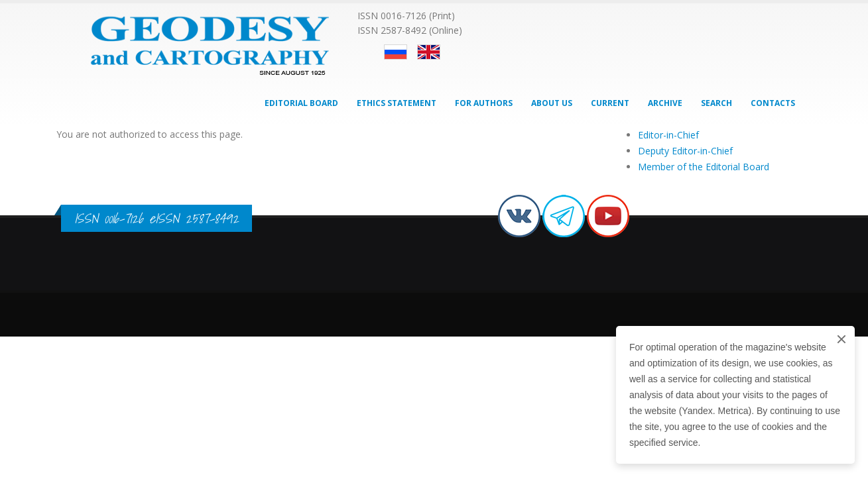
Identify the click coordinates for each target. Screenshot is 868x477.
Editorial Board (301, 103)
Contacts (773, 103)
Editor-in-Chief (668, 135)
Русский (396, 52)
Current (610, 103)
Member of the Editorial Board (704, 167)
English (429, 52)
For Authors (484, 103)
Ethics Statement (397, 103)
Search (716, 103)
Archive (665, 103)
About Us (552, 103)
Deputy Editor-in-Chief (685, 151)
